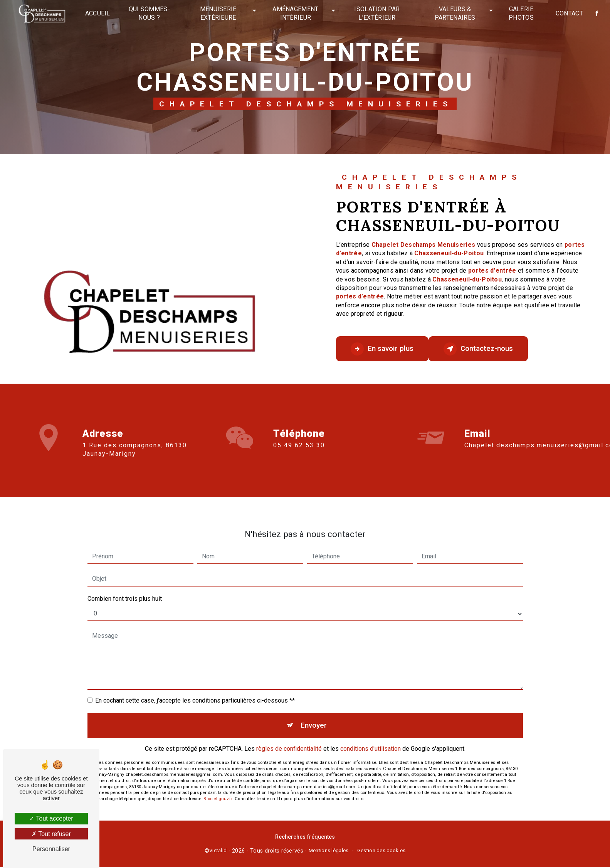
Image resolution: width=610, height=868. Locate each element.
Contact (569, 13)
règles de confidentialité (289, 740)
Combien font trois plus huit (125, 589)
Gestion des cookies (381, 851)
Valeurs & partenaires (455, 13)
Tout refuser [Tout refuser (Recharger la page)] (51, 834)
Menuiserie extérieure (218, 13)
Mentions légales (329, 851)
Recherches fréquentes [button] (305, 837)
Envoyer (314, 716)
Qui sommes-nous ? (150, 13)
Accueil (98, 13)
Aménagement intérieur (296, 13)
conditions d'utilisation (371, 740)
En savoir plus (383, 349)
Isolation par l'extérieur (377, 13)
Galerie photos (521, 13)
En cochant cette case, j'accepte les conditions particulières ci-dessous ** (195, 691)
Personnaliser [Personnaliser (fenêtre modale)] (51, 849)
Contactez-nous (481, 349)
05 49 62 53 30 (299, 454)
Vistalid (218, 851)
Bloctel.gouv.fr (218, 790)
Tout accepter (51, 818)
